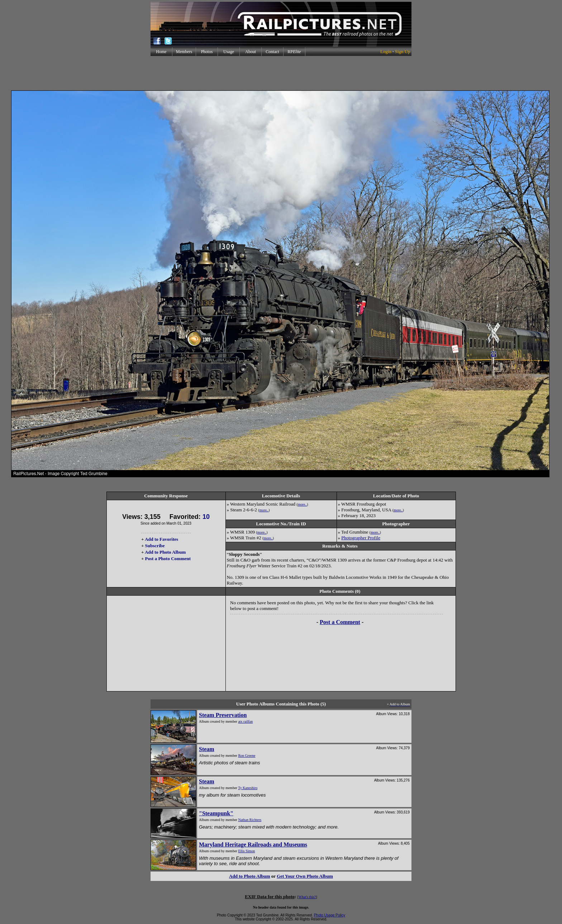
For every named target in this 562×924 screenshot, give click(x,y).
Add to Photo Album (165, 552)
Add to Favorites (161, 539)
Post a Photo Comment (168, 559)
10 (206, 517)
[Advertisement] (281, 73)
